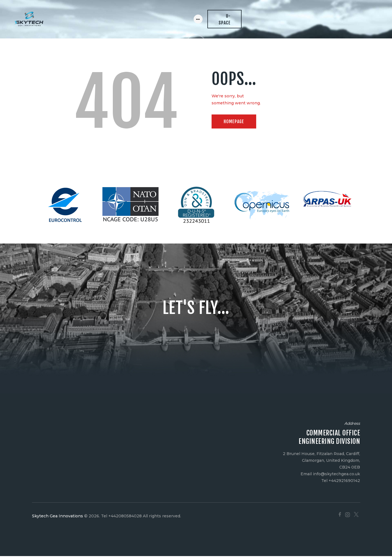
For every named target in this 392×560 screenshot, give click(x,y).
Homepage (234, 125)
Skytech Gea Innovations (58, 520)
